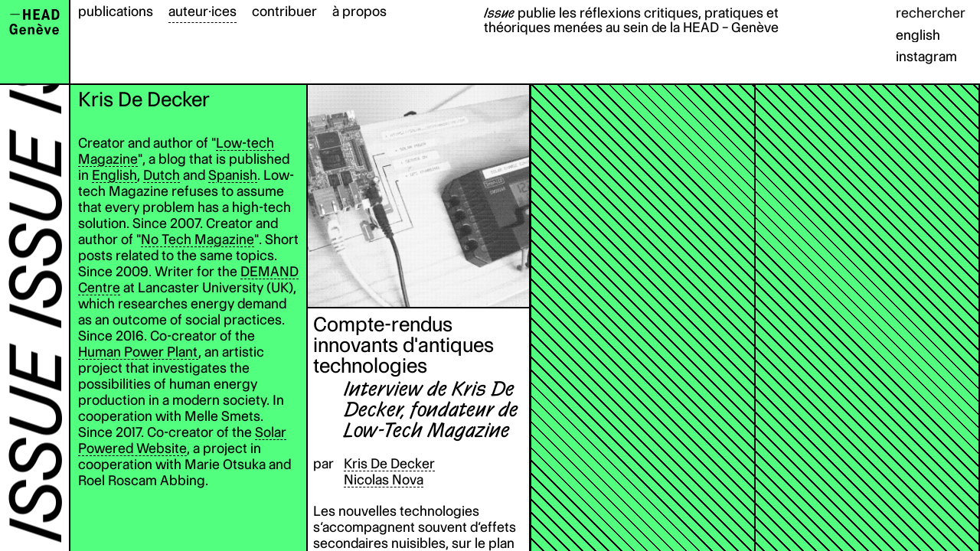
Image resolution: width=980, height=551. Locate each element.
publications (116, 11)
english (918, 35)
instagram (926, 56)
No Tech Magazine (198, 239)
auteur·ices (203, 11)
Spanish (233, 175)
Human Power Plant (138, 352)
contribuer (284, 11)
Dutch (162, 175)
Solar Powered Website (182, 440)
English (114, 175)
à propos (359, 11)
